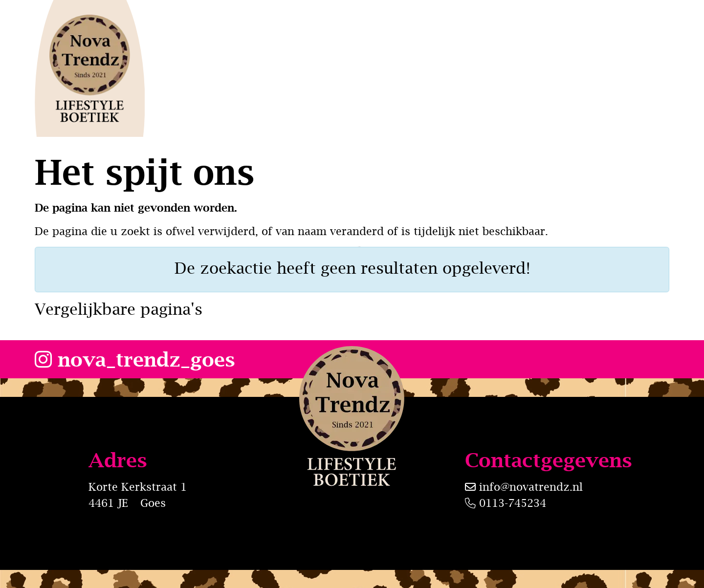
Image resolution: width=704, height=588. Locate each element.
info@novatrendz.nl (531, 487)
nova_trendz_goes (135, 359)
